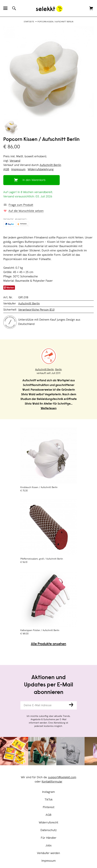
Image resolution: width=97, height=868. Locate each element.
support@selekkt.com (62, 777)
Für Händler (49, 838)
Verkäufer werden (48, 853)
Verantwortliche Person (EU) (36, 310)
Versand (15, 161)
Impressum (49, 861)
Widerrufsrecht (48, 823)
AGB (48, 815)
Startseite (29, 22)
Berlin (59, 369)
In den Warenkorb (34, 180)
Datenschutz (49, 830)
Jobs (48, 846)
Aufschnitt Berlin (50, 165)
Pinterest (49, 807)
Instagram (48, 792)
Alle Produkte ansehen (48, 644)
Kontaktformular (52, 782)
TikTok (49, 800)
